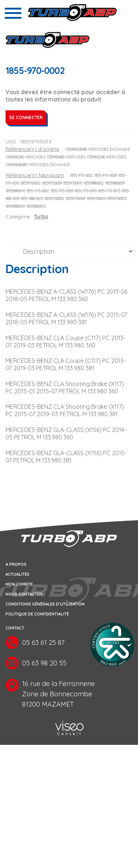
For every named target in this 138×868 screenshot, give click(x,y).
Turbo (41, 217)
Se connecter (26, 117)
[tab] (69, 252)
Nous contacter (24, 594)
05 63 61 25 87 (43, 642)
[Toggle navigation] (13, 13)
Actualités (17, 574)
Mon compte (19, 584)
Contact (15, 628)
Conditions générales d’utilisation (45, 604)
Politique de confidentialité (37, 614)
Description (39, 251)
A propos (16, 564)
